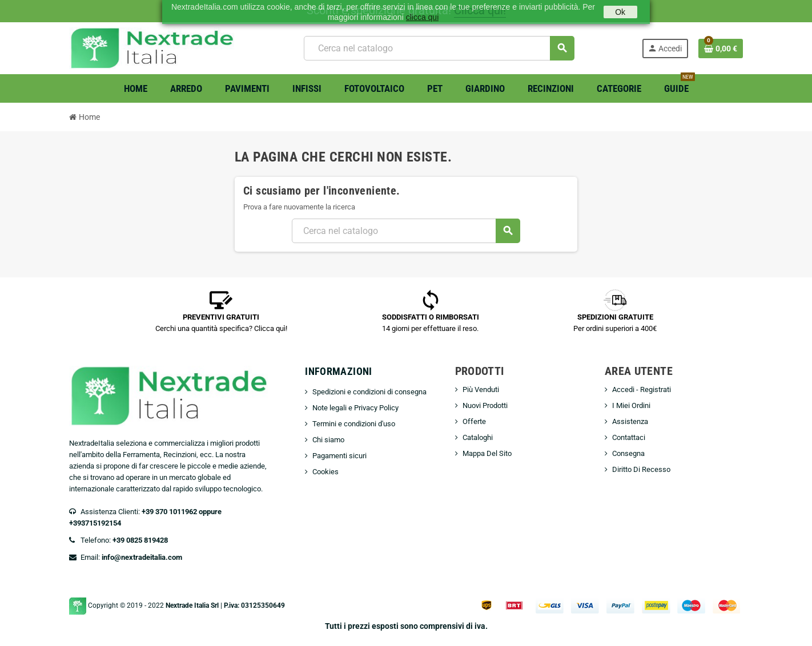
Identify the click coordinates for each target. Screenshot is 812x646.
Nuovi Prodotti (485, 405)
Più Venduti (481, 389)
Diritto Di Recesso (641, 469)
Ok (620, 12)
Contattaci (629, 437)
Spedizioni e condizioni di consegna (369, 392)
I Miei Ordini (631, 405)
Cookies (325, 472)
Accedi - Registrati (642, 389)
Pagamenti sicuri (339, 456)
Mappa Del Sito (487, 453)
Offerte (474, 421)
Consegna (628, 453)
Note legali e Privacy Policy (355, 408)
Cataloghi (478, 437)
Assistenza (630, 421)
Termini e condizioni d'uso (354, 424)
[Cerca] (439, 48)
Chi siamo (328, 440)
